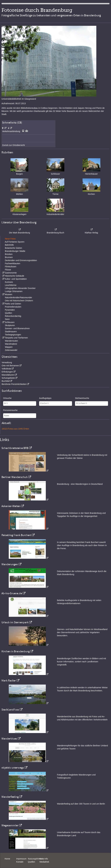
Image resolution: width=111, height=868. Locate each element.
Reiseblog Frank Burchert (16, 535)
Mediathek (44, 862)
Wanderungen (10, 564)
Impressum (21, 859)
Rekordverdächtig (13, 316)
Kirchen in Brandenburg (16, 651)
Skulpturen (10, 325)
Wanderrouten (11, 341)
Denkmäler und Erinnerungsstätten (21, 260)
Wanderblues (9, 739)
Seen (7, 319)
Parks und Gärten (13, 304)
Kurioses (9, 282)
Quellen (8, 313)
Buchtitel (6, 381)
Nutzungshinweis (36, 859)
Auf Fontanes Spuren (15, 242)
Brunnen (9, 257)
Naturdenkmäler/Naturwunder (19, 297)
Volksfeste (6, 369)
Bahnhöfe (9, 245)
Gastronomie (11, 273)
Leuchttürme (11, 285)
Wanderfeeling (10, 797)
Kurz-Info (44, 859)
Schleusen (10, 322)
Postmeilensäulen (13, 307)
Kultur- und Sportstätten (16, 279)
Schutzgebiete (8, 378)
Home (7, 859)
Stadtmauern (11, 332)
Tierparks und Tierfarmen (16, 338)
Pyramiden (10, 310)
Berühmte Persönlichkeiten (14, 384)
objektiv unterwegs (13, 768)
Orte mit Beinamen (10, 366)
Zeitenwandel (11, 350)
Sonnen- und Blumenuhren (17, 328)
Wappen (9, 347)
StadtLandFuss (10, 710)
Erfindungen (7, 372)
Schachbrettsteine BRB (15, 448)
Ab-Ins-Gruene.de (12, 593)
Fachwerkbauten (13, 263)
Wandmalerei (11, 344)
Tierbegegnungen (13, 335)
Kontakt (20, 862)
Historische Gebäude (14, 276)
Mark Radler (9, 681)
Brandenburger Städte (15, 251)
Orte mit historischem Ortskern (19, 301)
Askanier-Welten (11, 506)
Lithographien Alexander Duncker (20, 288)
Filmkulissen (11, 267)
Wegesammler (10, 825)
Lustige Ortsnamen (14, 291)
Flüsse (8, 270)
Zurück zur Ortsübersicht (13, 145)
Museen (8, 294)
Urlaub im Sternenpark (15, 622)
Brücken (9, 254)
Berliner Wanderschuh (15, 477)
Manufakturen (8, 375)
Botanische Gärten (13, 248)
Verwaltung (7, 362)
